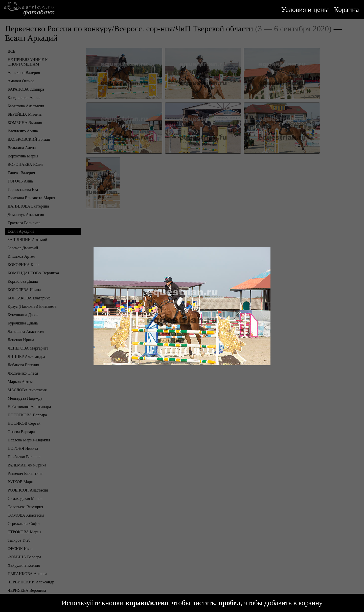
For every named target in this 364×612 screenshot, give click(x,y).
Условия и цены (305, 9)
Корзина (346, 9)
